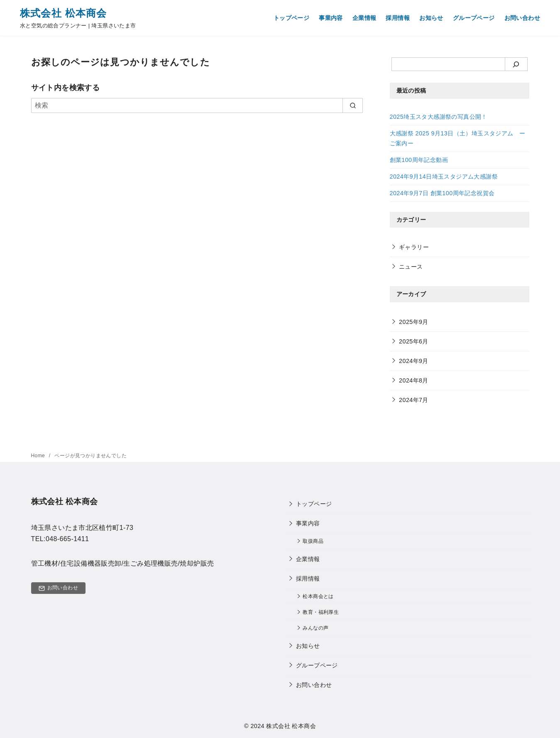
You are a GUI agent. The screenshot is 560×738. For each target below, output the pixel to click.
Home (39, 456)
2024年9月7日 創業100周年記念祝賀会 (442, 193)
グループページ (474, 18)
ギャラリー (414, 247)
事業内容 (331, 18)
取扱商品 (313, 541)
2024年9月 (414, 361)
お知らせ (431, 18)
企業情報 (364, 18)
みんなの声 (315, 628)
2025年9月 (414, 322)
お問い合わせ (522, 18)
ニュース (411, 267)
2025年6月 (414, 341)
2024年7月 (414, 400)
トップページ (291, 18)
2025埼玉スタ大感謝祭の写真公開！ (439, 117)
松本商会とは (318, 596)
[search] (353, 105)
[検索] (197, 105)
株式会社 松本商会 (63, 13)
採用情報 (398, 18)
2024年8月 (414, 380)
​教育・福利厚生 (321, 612)
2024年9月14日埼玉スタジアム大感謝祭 (444, 177)
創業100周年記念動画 (419, 160)
